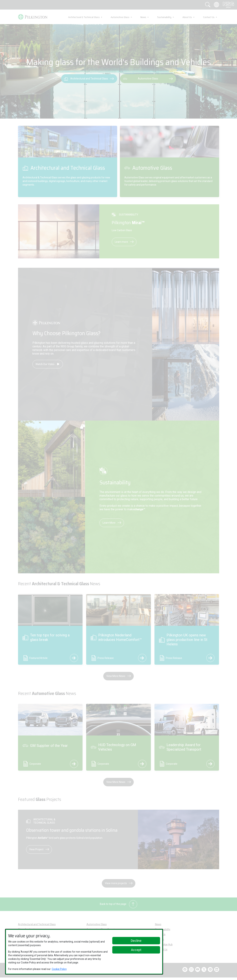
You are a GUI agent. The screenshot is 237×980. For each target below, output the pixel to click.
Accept (136, 950)
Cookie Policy (59, 969)
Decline (136, 941)
